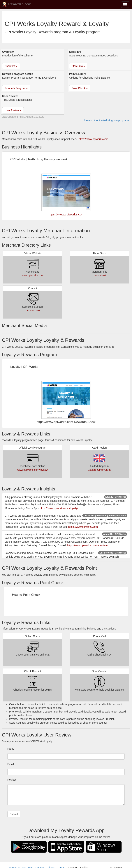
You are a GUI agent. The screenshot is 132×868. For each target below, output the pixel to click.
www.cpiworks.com (33, 275)
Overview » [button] (11, 66)
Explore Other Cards (99, 470)
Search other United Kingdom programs (107, 120)
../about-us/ (99, 275)
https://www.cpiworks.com (94, 139)
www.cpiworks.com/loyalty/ (33, 470)
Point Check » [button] (80, 88)
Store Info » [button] (78, 66)
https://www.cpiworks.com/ (83, 527)
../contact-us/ (33, 310)
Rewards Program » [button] (16, 88)
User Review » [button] (13, 110)
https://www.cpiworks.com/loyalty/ (59, 508)
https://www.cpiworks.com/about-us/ (88, 545)
